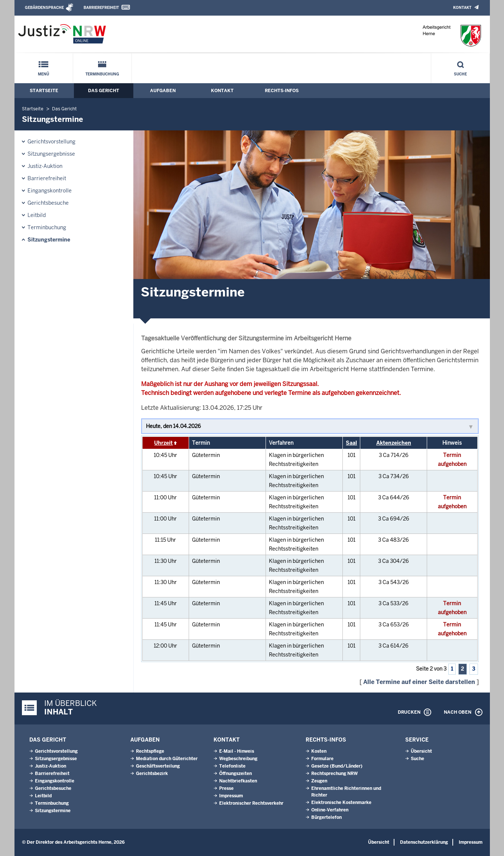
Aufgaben (163, 91)
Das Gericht (104, 91)
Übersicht (421, 751)
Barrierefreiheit (101, 8)
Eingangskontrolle (50, 191)
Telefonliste (232, 766)
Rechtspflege (150, 751)
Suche (460, 74)
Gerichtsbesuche (48, 203)
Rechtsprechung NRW (334, 774)
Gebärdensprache (44, 8)
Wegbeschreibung (238, 759)
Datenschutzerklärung (424, 842)
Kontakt (462, 8)
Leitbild (37, 215)
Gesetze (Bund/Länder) (337, 766)
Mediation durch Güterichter (167, 759)
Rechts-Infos (282, 91)
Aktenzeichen (394, 443)
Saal (351, 443)
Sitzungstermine (49, 240)
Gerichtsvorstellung (51, 142)
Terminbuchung (102, 74)
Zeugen (319, 781)
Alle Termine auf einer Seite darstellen (419, 682)
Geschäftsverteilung (158, 766)
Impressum (231, 796)
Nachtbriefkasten (238, 781)
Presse (226, 788)
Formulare (322, 759)
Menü (43, 74)
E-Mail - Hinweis (237, 751)
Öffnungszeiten (235, 774)
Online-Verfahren (330, 810)
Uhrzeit (163, 443)
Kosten (319, 751)
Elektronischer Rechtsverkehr (251, 803)
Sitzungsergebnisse (51, 154)
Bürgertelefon (326, 817)
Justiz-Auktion (45, 166)
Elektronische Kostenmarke (341, 802)
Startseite (44, 91)
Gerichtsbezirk (152, 774)
